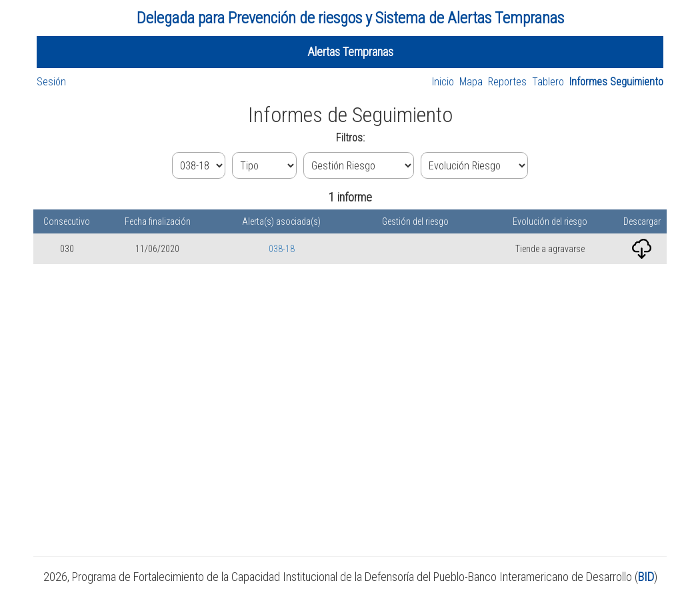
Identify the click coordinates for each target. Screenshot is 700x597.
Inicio (443, 82)
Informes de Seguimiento (350, 115)
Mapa (471, 82)
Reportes (507, 82)
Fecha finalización (158, 221)
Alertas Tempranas (350, 52)
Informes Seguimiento (616, 82)
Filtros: (350, 138)
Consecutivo (67, 221)
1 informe (350, 197)
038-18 (282, 249)
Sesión (51, 82)
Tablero (548, 82)
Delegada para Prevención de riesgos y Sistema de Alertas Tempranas (350, 18)
